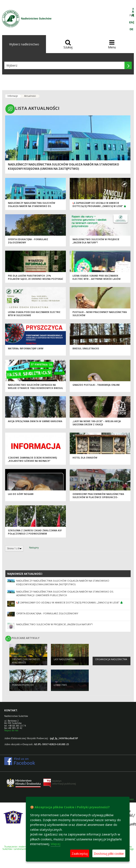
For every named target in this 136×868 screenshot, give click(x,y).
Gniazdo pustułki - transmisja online (96, 385)
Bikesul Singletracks (86, 348)
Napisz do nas (11, 730)
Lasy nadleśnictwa (64, 659)
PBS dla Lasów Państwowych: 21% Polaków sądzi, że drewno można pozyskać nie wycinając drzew (35, 279)
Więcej (55, 844)
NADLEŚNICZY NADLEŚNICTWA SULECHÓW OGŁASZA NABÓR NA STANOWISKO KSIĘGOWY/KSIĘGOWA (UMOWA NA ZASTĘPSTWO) (64, 166)
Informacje (13, 96)
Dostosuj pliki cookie (109, 853)
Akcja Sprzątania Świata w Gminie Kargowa (35, 421)
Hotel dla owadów (85, 458)
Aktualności (30, 96)
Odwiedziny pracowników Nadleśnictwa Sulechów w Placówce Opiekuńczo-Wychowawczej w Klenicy (98, 497)
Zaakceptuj (80, 853)
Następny (34, 548)
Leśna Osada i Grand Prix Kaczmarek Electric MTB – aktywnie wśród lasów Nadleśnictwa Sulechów (97, 279)
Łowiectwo (60, 685)
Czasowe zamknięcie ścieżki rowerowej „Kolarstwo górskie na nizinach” (32, 459)
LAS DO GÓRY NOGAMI (21, 494)
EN (131, 22)
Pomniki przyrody (23, 685)
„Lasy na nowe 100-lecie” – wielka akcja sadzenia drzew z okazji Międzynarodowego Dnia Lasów (97, 424)
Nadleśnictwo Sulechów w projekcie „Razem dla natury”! (96, 241)
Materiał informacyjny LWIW (26, 348)
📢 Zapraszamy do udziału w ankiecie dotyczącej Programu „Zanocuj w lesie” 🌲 (99, 205)
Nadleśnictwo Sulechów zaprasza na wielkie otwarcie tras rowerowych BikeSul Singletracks (35, 388)
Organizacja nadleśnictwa (111, 659)
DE (131, 29)
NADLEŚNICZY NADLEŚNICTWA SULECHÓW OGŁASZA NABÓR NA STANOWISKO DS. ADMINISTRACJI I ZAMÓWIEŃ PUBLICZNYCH (32, 206)
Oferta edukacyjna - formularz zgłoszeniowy (47, 613)
